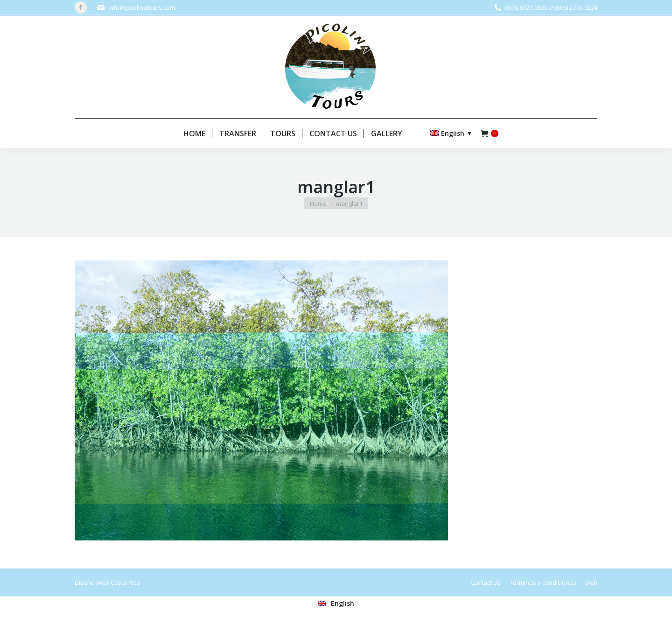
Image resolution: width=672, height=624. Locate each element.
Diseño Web (92, 582)
